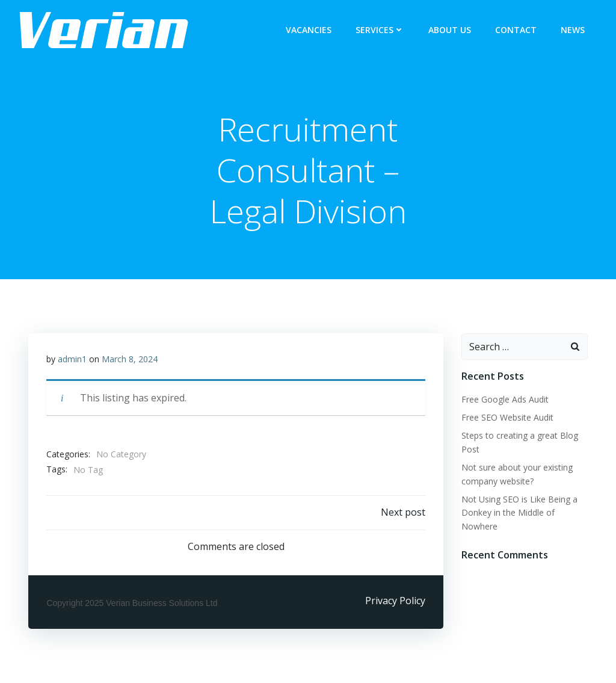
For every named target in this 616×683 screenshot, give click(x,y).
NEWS (573, 30)
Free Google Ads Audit (505, 399)
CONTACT (516, 30)
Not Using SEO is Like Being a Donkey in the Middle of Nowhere (519, 513)
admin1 (72, 359)
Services (380, 30)
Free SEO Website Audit (507, 417)
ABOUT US (450, 30)
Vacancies (309, 30)
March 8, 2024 (130, 359)
